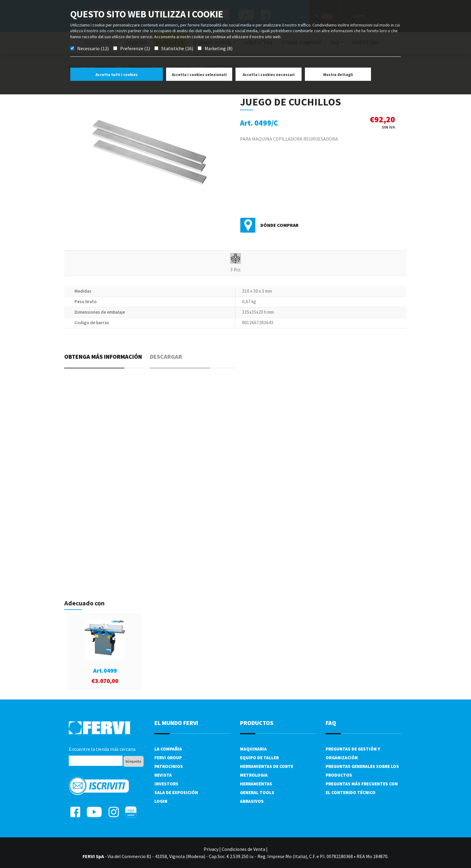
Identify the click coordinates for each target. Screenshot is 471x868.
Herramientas (256, 784)
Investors (166, 784)
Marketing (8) (219, 48)
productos (257, 723)
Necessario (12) (93, 48)
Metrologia (254, 775)
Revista (163, 775)
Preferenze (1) (135, 48)
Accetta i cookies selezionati (199, 75)
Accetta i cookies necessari (269, 75)
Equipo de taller (259, 758)
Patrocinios (169, 766)
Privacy (211, 849)
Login (161, 801)
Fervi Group (168, 758)
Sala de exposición (176, 792)
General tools (257, 792)
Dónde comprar (280, 225)
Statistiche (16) (177, 48)
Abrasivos (252, 801)
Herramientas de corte (267, 766)
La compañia (168, 749)
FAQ (331, 723)
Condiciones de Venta (243, 849)
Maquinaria (253, 749)
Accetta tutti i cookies (117, 75)
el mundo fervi (176, 723)
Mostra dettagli (338, 75)
